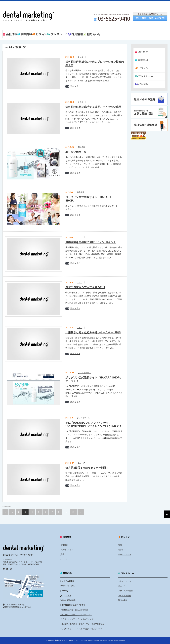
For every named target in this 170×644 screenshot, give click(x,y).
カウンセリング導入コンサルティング (76, 614)
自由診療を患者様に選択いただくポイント (91, 242)
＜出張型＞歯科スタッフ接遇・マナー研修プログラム (82, 624)
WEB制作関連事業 (68, 600)
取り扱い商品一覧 (76, 152)
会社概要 (142, 52)
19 (73, 512)
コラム (81, 57)
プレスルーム (144, 76)
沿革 (62, 554)
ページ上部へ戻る (167, 514)
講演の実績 (123, 600)
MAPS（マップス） (68, 586)
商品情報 (82, 147)
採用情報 (142, 84)
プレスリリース (84, 373)
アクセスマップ (67, 550)
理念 (120, 545)
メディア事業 (66, 595)
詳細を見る (75, 86)
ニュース (82, 463)
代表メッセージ (125, 554)
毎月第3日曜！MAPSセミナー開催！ (87, 468)
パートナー (65, 559)
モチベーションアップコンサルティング (77, 619)
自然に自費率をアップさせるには (85, 287)
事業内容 (142, 60)
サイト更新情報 (125, 595)
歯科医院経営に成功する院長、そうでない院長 (93, 107)
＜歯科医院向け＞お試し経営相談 (74, 610)
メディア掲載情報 (126, 591)
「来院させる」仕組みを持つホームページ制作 (93, 332)
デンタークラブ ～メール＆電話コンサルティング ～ (83, 629)
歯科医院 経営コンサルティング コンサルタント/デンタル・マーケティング (83, 640)
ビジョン (142, 68)
